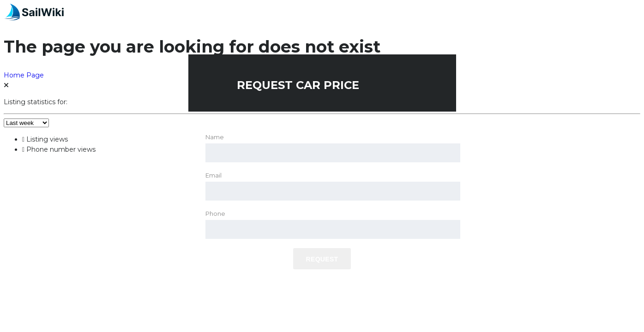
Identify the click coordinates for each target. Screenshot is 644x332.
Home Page (24, 75)
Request (322, 259)
